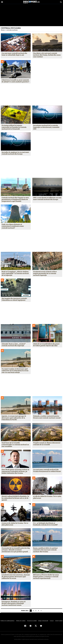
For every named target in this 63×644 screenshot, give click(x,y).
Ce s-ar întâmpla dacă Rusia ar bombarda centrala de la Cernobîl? (45, 524)
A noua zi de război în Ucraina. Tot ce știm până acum (15, 524)
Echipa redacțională (43, 621)
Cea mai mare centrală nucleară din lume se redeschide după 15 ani (14, 54)
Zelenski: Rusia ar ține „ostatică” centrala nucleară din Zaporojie (13, 345)
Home (3, 30)
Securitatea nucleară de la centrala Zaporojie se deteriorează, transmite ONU (46, 127)
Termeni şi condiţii (32, 621)
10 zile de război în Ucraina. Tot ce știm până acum (47, 497)
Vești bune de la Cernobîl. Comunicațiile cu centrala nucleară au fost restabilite (15, 445)
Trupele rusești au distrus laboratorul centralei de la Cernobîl (47, 444)
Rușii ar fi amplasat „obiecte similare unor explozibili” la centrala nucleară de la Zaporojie (15, 273)
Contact (51, 621)
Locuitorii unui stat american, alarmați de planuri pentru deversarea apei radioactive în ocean (16, 577)
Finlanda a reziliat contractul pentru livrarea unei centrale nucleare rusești (47, 417)
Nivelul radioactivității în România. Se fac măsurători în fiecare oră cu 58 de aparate (15, 498)
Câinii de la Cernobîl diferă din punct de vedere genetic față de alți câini (46, 345)
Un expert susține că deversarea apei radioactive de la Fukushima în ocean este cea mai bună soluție (15, 371)
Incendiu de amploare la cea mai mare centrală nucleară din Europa (15, 153)
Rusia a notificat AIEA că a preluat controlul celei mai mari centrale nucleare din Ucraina (45, 550)
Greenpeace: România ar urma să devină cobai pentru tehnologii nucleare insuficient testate (13, 603)
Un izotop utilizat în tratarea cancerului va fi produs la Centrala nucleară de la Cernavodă (14, 127)
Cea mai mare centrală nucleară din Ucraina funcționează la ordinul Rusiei (47, 470)
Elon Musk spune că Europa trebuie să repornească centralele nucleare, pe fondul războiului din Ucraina (15, 471)
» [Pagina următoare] (41, 611)
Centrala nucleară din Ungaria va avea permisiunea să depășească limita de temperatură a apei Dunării (15, 199)
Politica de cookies (21, 621)
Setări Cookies (58, 621)
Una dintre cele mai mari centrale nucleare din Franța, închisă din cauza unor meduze (47, 55)
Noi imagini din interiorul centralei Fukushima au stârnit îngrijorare (14, 299)
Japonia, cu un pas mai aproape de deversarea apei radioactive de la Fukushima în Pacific (14, 418)
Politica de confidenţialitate (8, 621)
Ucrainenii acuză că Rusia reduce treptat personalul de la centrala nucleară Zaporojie (45, 273)
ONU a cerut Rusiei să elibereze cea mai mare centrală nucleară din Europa (47, 199)
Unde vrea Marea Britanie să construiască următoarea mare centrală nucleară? (13, 226)
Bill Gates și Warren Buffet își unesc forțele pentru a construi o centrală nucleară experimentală (46, 577)
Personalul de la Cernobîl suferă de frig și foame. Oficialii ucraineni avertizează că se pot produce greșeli (16, 550)
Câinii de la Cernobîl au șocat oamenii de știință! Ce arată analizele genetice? (15, 81)
